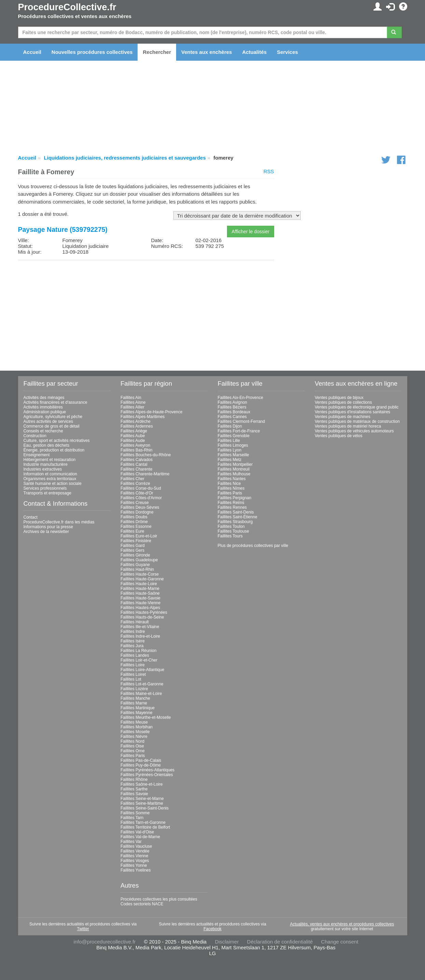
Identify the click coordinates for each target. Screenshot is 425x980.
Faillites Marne (134, 703)
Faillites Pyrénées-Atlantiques (147, 770)
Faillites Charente (136, 469)
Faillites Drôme (134, 522)
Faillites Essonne (136, 526)
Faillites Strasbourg (235, 522)
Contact (31, 517)
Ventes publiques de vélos (338, 436)
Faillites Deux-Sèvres (140, 507)
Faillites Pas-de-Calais (141, 760)
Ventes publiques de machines (343, 417)
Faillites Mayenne (136, 713)
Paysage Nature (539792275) (63, 229)
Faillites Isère (133, 641)
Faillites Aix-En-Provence (240, 398)
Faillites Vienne (134, 856)
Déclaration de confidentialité (280, 942)
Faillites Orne (133, 751)
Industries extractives (43, 469)
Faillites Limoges (233, 445)
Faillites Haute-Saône (140, 593)
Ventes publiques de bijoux (339, 398)
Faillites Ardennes (137, 426)
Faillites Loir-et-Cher (139, 660)
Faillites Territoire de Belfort (145, 827)
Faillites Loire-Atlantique (142, 670)
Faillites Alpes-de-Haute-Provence (151, 412)
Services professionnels (45, 488)
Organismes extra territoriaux (50, 479)
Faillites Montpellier (235, 464)
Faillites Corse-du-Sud (141, 488)
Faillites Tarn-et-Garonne (143, 822)
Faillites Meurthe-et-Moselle (146, 717)
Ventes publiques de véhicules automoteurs (354, 431)
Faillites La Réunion (138, 651)
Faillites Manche (135, 698)
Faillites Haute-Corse (140, 574)
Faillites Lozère (134, 689)
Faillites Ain (131, 398)
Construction (35, 436)
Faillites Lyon (230, 450)
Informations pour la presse (48, 527)
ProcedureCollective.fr (67, 7)
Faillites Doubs (134, 517)
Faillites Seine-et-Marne (142, 799)
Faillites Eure (132, 531)
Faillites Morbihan (137, 727)
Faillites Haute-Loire (139, 584)
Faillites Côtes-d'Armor (141, 498)
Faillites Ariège (134, 431)
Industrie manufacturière (46, 464)
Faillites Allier (132, 407)
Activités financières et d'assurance (55, 402)
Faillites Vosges (135, 861)
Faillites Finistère (136, 541)
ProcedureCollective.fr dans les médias (59, 522)
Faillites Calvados (137, 460)
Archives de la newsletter (46, 532)
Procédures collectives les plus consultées (159, 899)
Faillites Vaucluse (136, 846)
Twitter (83, 929)
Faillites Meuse (134, 722)
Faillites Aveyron (135, 445)
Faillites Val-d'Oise (137, 832)
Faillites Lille (229, 441)
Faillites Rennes (232, 507)
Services (287, 52)
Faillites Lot (131, 679)
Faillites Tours (230, 536)
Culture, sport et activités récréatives (57, 441)
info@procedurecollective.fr (104, 942)
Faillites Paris (133, 756)
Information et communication (50, 474)
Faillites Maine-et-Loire (141, 694)
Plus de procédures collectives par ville (253, 546)
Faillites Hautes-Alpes (140, 608)
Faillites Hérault (135, 622)
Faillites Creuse (135, 503)
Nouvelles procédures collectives (92, 52)
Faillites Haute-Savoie (140, 598)
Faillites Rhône (134, 779)
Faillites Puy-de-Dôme (141, 765)
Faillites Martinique (138, 708)
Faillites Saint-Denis (236, 512)
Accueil (32, 52)
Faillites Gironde (135, 555)
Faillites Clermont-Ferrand (242, 421)
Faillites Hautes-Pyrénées (144, 612)
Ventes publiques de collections (343, 402)
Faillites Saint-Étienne (238, 517)
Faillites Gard (133, 546)
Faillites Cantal (134, 464)
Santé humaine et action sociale (53, 484)
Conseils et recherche (43, 431)
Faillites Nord (132, 741)
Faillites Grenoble (234, 436)
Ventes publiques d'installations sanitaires (352, 412)
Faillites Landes (135, 655)
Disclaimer (227, 942)
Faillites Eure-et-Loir (139, 536)
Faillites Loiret (133, 674)
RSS (269, 171)
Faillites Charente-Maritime (145, 474)
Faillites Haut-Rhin (137, 569)
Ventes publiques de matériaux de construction (357, 421)
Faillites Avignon (233, 402)
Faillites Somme (135, 813)
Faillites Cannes (232, 417)
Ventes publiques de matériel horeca (348, 426)
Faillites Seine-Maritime (142, 803)
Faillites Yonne (134, 865)
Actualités (254, 52)
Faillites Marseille (233, 455)
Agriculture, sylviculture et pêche (53, 417)
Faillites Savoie (134, 794)
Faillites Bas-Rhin (136, 450)
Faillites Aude (133, 441)
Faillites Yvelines (136, 870)
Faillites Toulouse (233, 531)
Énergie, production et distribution (54, 450)
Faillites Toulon (231, 526)
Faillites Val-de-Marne (140, 837)
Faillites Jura (132, 646)
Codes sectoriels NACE (142, 904)
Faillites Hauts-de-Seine (142, 617)
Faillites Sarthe (134, 789)
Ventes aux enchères (207, 52)
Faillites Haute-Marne (140, 589)
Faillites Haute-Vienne (140, 603)
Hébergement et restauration (50, 460)
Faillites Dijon (230, 426)
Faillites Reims (231, 503)
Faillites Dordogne (137, 512)
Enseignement (37, 455)
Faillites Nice (229, 484)
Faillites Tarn (132, 818)
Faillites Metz (230, 460)
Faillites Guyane (135, 565)
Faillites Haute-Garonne (142, 579)
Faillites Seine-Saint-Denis (145, 808)
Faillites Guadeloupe (139, 560)
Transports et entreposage (47, 493)
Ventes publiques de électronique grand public (357, 407)
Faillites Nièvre (134, 737)
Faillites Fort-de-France (239, 431)
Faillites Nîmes (231, 488)
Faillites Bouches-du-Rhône (146, 455)
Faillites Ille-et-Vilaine (140, 627)
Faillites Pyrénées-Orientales (147, 775)
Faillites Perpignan (235, 498)
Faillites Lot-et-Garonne (142, 684)
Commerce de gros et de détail (52, 426)
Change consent (339, 942)
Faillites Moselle (135, 732)
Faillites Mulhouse (234, 474)
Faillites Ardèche (136, 421)
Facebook (213, 929)
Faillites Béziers (232, 407)
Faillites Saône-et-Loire (141, 784)
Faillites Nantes (232, 479)
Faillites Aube (133, 436)
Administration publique (45, 412)
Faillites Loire (133, 665)
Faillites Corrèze (135, 484)
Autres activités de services (48, 421)
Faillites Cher (132, 479)
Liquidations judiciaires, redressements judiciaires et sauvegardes (125, 158)
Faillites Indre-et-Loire (140, 636)
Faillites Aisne (133, 402)
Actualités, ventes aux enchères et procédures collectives (342, 924)
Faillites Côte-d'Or (137, 493)
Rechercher (157, 52)
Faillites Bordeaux (234, 412)
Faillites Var (131, 842)
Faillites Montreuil (234, 469)
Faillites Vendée (135, 851)
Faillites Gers (132, 550)
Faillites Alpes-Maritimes (143, 417)
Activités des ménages (44, 398)
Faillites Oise (132, 746)
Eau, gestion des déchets (47, 445)
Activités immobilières (43, 407)
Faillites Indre (133, 632)
